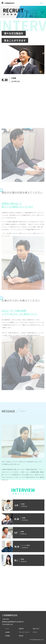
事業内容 (21, 629)
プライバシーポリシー (25, 632)
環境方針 (21, 636)
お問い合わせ (36, 629)
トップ (7, 629)
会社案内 (8, 632)
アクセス (35, 632)
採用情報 (8, 636)
